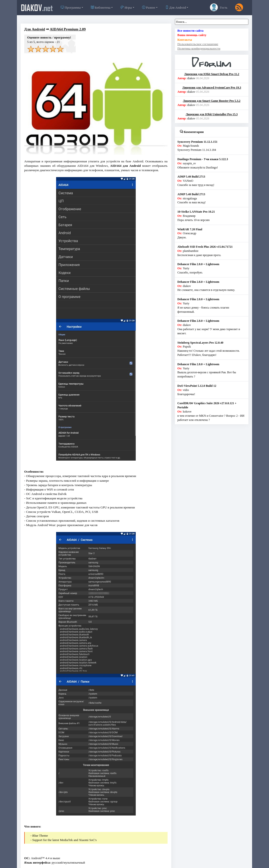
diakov (37, 8)
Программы (71, 7)
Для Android (176, 7)
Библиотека (101, 7)
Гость (219, 7)
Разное (149, 7)
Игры (126, 7)
